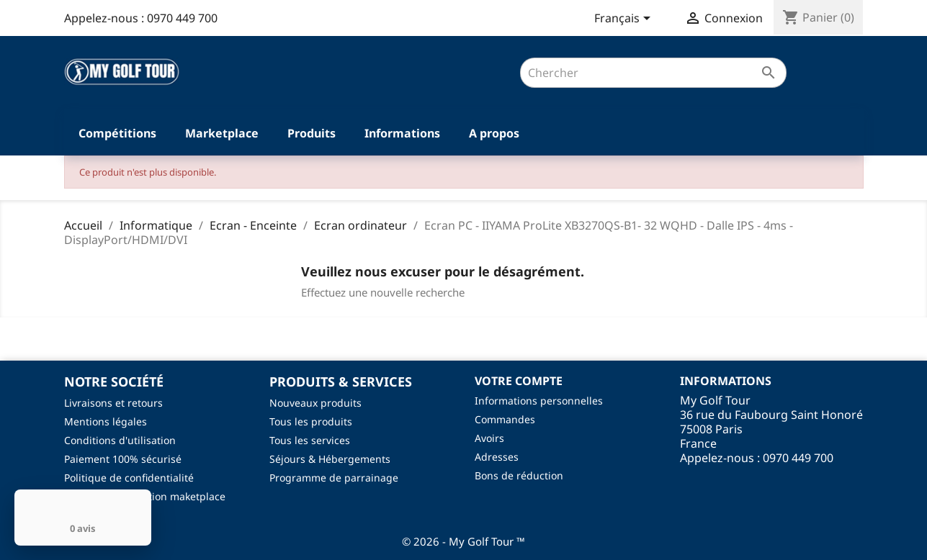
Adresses (497, 457)
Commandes (505, 419)
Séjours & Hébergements (330, 459)
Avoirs (489, 438)
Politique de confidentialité (129, 478)
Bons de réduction (519, 475)
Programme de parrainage (334, 478)
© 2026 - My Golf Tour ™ (463, 541)
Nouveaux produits (315, 403)
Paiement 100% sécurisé (123, 459)
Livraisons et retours (113, 403)
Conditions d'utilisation (120, 440)
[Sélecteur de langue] (625, 19)
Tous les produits (311, 421)
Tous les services (310, 440)
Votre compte (519, 381)
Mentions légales (106, 421)
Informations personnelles (539, 401)
